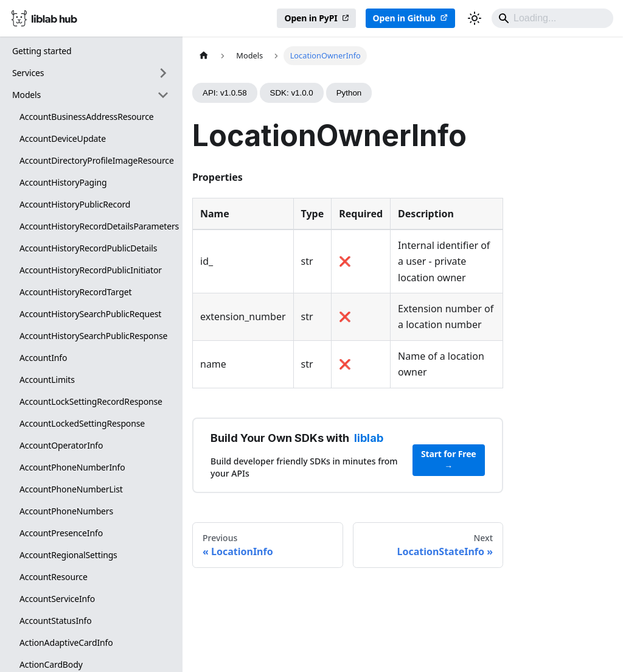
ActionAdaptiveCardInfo (66, 642)
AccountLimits (47, 380)
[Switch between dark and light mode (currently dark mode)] (475, 18)
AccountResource (54, 577)
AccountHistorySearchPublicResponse (93, 336)
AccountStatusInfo (56, 621)
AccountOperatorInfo (61, 445)
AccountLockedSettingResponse (82, 423)
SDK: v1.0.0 (292, 93)
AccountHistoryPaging (63, 182)
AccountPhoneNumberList (71, 489)
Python (349, 93)
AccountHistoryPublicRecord (75, 204)
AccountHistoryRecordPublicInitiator (91, 270)
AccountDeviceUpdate (63, 138)
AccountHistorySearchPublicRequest (90, 314)
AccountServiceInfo (57, 599)
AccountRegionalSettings (68, 555)
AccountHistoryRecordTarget (75, 292)
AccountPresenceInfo (61, 533)
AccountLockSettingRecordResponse (91, 401)
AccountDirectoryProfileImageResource (97, 160)
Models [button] (26, 95)
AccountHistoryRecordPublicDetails (88, 248)
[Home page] (204, 56)
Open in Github (404, 18)
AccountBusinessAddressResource (87, 117)
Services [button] (28, 73)
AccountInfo (43, 358)
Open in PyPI (311, 18)
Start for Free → (449, 460)
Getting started (42, 51)
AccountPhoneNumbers (66, 511)
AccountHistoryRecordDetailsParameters (98, 226)
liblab (369, 438)
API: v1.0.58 (225, 93)
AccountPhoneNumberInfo (72, 467)
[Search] (552, 18)
